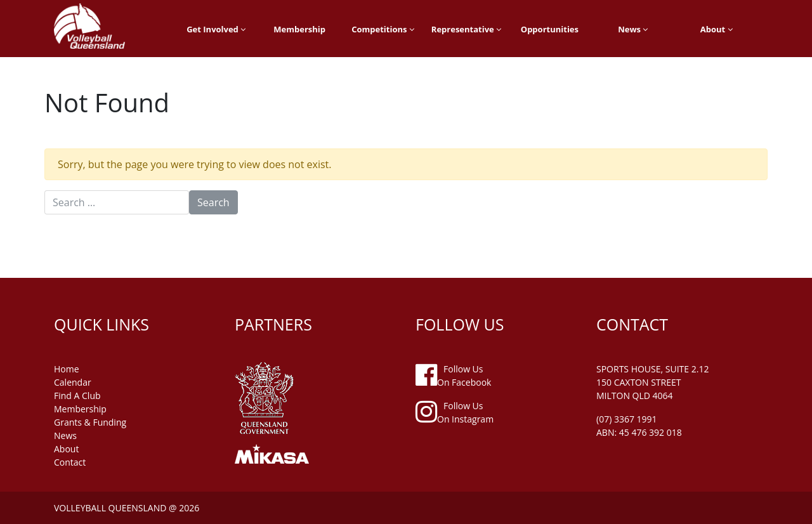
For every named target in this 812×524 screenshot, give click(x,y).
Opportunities (550, 29)
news (65, 436)
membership (80, 409)
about (66, 449)
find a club (77, 396)
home (67, 369)
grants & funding (90, 422)
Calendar (73, 382)
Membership (299, 29)
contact (70, 462)
